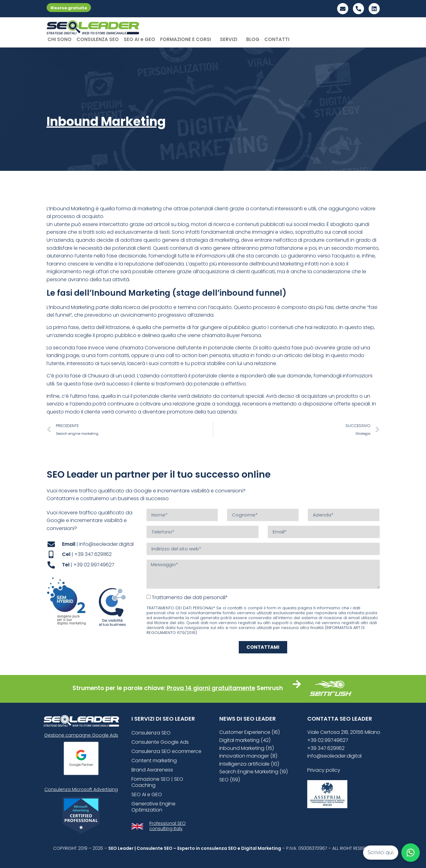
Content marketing (154, 761)
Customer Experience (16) (250, 732)
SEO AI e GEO (139, 39)
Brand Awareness (152, 770)
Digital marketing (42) (245, 740)
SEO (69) (230, 780)
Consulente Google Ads (160, 742)
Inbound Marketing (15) (247, 748)
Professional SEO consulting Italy (168, 826)
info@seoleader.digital (334, 756)
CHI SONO (60, 39)
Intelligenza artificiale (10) (249, 764)
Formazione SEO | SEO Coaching (157, 782)
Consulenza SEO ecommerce (166, 751)
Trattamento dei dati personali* (190, 597)
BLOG (253, 39)
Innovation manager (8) (248, 756)
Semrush (270, 688)
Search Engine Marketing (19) (254, 772)
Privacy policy (324, 770)
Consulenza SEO (151, 733)
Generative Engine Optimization (153, 807)
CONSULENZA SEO (98, 39)
